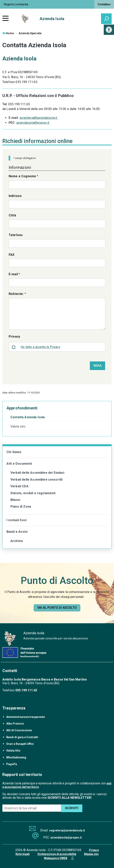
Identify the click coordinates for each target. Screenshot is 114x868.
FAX (11, 255)
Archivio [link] (17, 541)
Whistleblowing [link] (16, 757)
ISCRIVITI (72, 808)
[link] (109, 30)
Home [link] (8, 33)
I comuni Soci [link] (17, 520)
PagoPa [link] (12, 764)
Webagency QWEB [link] (56, 858)
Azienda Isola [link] (52, 19)
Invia (97, 366)
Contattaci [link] (104, 4)
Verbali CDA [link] (19, 486)
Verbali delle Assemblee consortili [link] (36, 480)
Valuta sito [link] (18, 427)
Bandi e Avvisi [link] (17, 532)
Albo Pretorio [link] (15, 724)
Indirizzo (15, 196)
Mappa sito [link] (91, 854)
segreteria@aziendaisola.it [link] (39, 118)
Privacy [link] (94, 850)
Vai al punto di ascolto (57, 608)
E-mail (14, 274)
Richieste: (17, 294)
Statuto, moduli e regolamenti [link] (33, 493)
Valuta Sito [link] (13, 751)
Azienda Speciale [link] (30, 33)
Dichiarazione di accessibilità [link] (57, 854)
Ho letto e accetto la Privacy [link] (40, 347)
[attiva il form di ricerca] (106, 19)
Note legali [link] (23, 854)
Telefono (16, 235)
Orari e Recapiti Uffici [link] (20, 744)
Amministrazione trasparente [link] (26, 717)
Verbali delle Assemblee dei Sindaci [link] (37, 473)
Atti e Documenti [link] (19, 464)
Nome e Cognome (23, 176)
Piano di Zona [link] (21, 506)
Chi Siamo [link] (14, 452)
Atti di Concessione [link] (19, 730)
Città (12, 215)
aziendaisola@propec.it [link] (33, 123)
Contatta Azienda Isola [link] (28, 417)
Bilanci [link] (15, 500)
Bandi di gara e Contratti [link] (22, 737)
